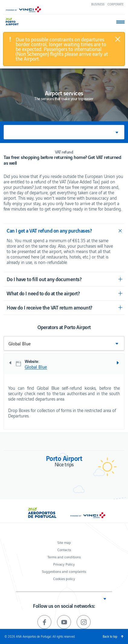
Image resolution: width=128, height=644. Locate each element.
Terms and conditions (64, 557)
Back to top (110, 636)
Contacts (64, 549)
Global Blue (36, 367)
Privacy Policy (64, 564)
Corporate (115, 4)
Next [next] (117, 363)
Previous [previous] (11, 363)
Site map (64, 542)
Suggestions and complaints (64, 571)
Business (98, 4)
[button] (64, 132)
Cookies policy (64, 578)
